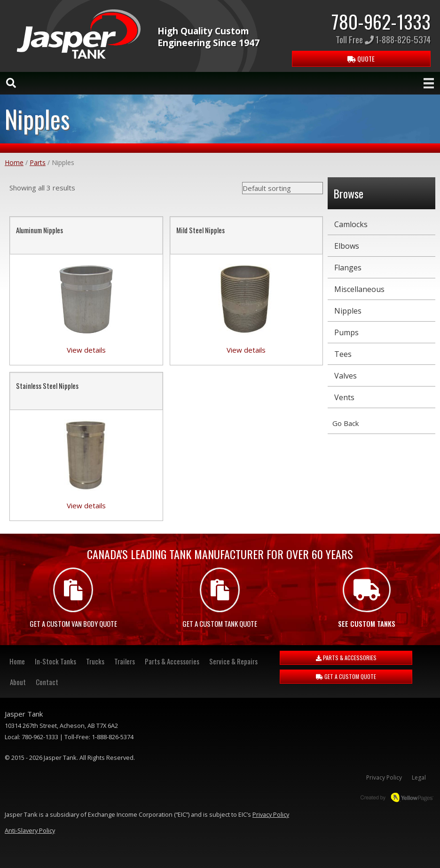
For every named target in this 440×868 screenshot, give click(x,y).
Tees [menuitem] (343, 354)
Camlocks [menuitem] (351, 224)
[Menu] (429, 83)
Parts (38, 162)
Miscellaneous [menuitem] (359, 289)
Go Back (346, 423)
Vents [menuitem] (344, 397)
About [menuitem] (18, 682)
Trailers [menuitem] (125, 661)
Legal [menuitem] (419, 777)
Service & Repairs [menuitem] (233, 661)
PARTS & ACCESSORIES (346, 658)
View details (86, 350)
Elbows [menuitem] (347, 246)
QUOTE (361, 59)
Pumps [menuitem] (346, 332)
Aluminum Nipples (39, 230)
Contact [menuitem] (47, 682)
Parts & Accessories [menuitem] (172, 661)
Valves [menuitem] (346, 376)
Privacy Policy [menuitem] (384, 777)
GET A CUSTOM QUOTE (346, 676)
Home (14, 162)
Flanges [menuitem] (348, 268)
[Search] (11, 83)
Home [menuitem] (17, 661)
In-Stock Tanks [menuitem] (55, 661)
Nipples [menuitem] (348, 311)
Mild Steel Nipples (200, 230)
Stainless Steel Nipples (47, 386)
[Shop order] (283, 188)
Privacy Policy (271, 814)
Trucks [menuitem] (95, 661)
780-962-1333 (381, 21)
